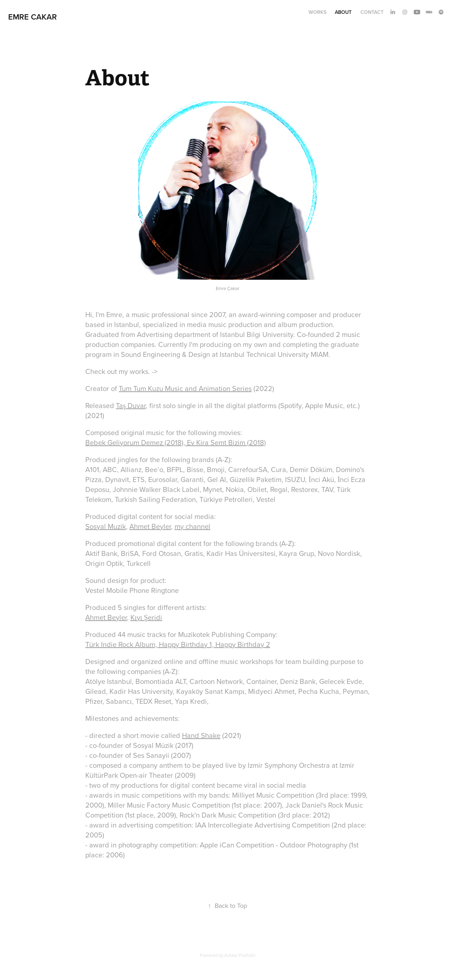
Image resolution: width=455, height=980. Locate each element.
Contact (372, 12)
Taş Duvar (131, 405)
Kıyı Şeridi (146, 617)
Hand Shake (201, 735)
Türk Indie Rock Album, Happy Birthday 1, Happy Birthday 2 (178, 644)
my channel (192, 526)
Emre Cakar (33, 17)
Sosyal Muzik (106, 526)
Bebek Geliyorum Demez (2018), (136, 442)
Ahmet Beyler (150, 526)
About (343, 12)
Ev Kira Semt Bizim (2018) (226, 442)
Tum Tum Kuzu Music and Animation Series (185, 388)
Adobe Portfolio (240, 955)
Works (317, 12)
